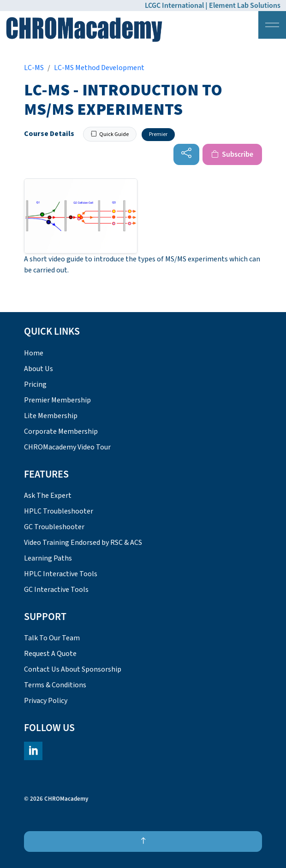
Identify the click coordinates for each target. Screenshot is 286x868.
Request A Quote (50, 654)
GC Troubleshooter (54, 527)
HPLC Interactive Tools (61, 574)
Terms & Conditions (55, 685)
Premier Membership (57, 400)
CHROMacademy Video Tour (67, 447)
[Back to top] (143, 841)
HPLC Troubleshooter (59, 511)
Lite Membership (51, 416)
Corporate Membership (61, 431)
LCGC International (174, 6)
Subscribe (232, 154)
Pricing (35, 384)
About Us (39, 369)
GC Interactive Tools (56, 590)
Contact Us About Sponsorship (73, 669)
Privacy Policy (46, 701)
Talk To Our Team (52, 638)
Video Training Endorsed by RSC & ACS (83, 543)
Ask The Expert (48, 496)
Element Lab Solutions (245, 6)
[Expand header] (272, 25)
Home (34, 353)
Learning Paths (48, 558)
